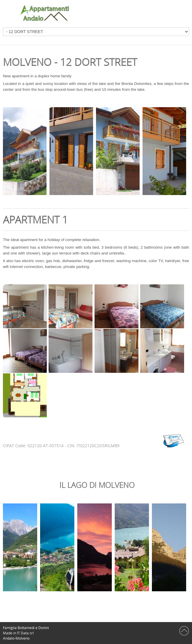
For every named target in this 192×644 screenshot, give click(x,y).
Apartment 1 (35, 219)
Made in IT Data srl (19, 633)
